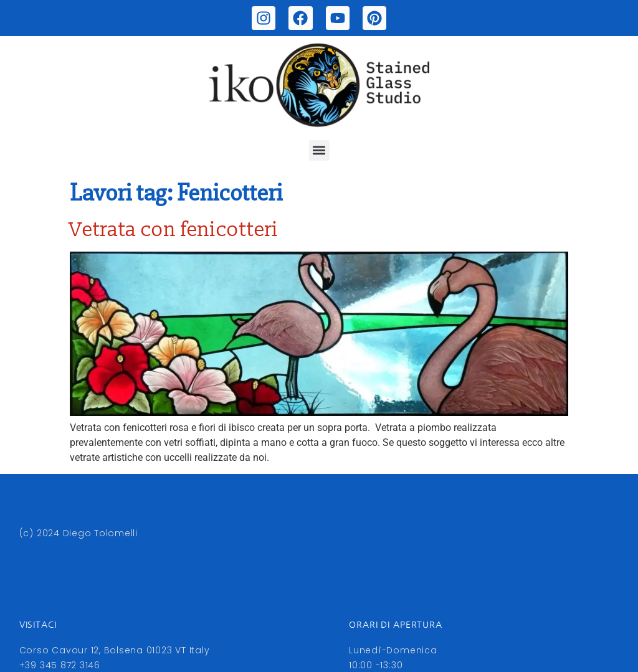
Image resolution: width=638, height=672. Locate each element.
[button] (319, 150)
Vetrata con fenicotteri (174, 230)
